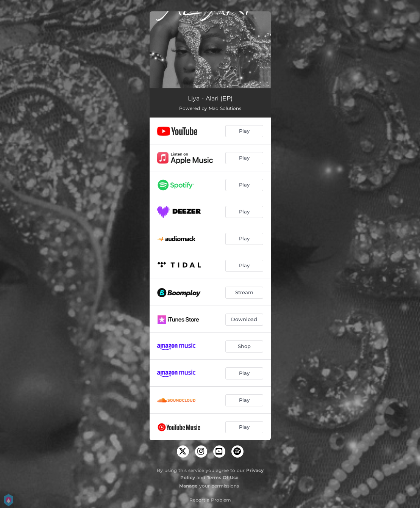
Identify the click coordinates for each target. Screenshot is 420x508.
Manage (188, 486)
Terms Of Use (223, 477)
